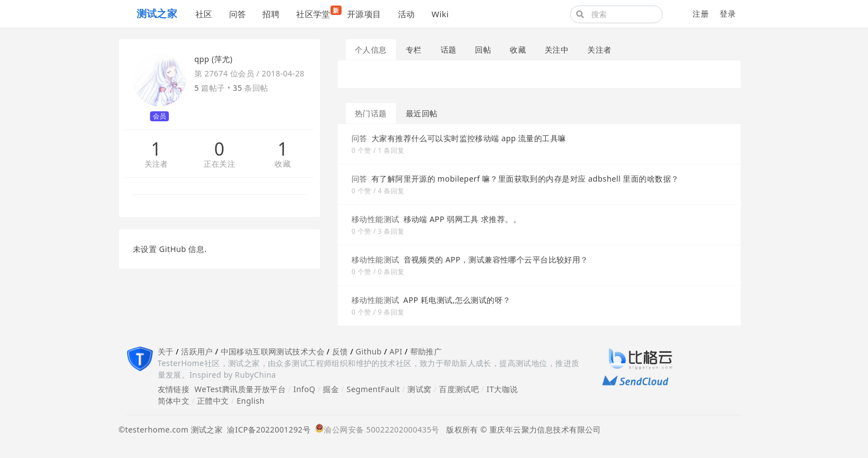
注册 (701, 14)
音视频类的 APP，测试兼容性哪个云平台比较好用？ (496, 259)
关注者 (156, 164)
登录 (728, 14)
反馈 (340, 351)
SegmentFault (373, 389)
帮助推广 (426, 351)
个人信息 (371, 50)
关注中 (557, 50)
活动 (407, 14)
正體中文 (213, 401)
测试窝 (419, 389)
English (250, 401)
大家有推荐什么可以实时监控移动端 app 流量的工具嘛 (469, 138)
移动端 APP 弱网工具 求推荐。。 (462, 219)
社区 (204, 14)
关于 (166, 351)
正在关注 (220, 164)
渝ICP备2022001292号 (267, 429)
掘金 (331, 389)
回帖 (483, 50)
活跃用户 (197, 351)
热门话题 (371, 113)
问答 (238, 14)
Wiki (440, 14)
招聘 (271, 14)
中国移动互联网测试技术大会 (273, 351)
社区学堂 (317, 12)
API (396, 351)
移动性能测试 (376, 219)
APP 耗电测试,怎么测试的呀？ (457, 300)
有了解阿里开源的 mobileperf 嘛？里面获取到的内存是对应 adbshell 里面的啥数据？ (525, 179)
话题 (449, 50)
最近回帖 (422, 113)
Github (368, 351)
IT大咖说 (502, 389)
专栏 (414, 50)
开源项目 (364, 14)
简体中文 (174, 401)
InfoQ (304, 389)
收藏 (283, 164)
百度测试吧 (459, 389)
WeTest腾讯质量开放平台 (240, 389)
